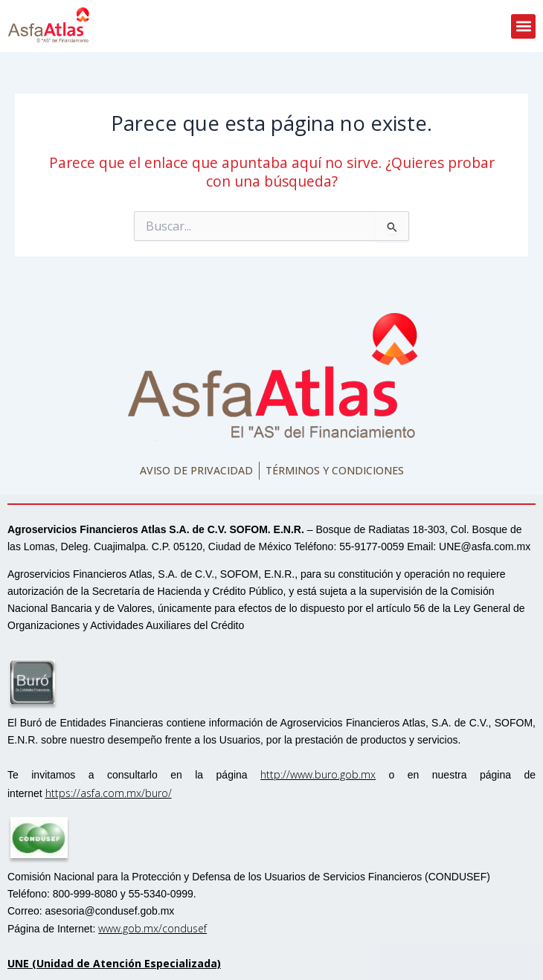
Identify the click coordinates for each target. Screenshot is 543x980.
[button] (523, 26)
